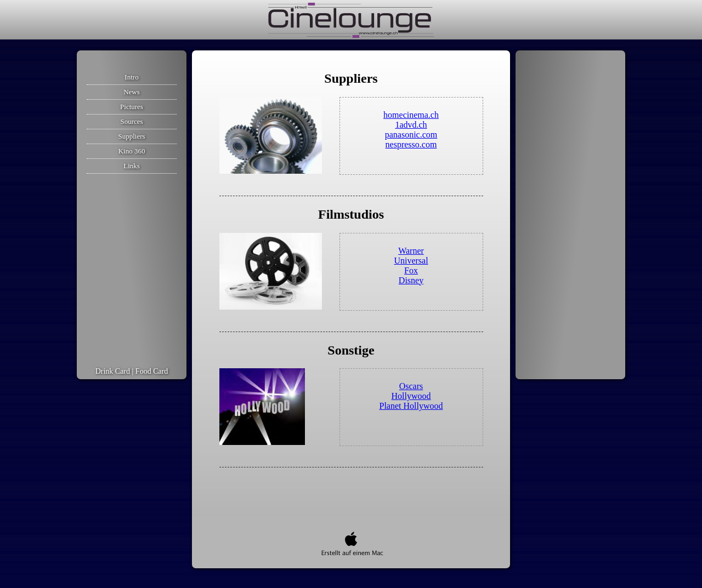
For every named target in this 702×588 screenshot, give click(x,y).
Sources (131, 121)
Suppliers (131, 136)
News (132, 92)
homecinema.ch (411, 115)
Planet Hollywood (411, 406)
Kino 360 (132, 151)
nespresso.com (411, 144)
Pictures (132, 107)
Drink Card (113, 371)
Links (132, 166)
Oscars (411, 386)
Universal (411, 261)
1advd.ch (411, 125)
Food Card (152, 371)
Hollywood (411, 396)
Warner (411, 251)
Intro (131, 77)
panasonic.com (411, 135)
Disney (411, 280)
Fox (411, 270)
